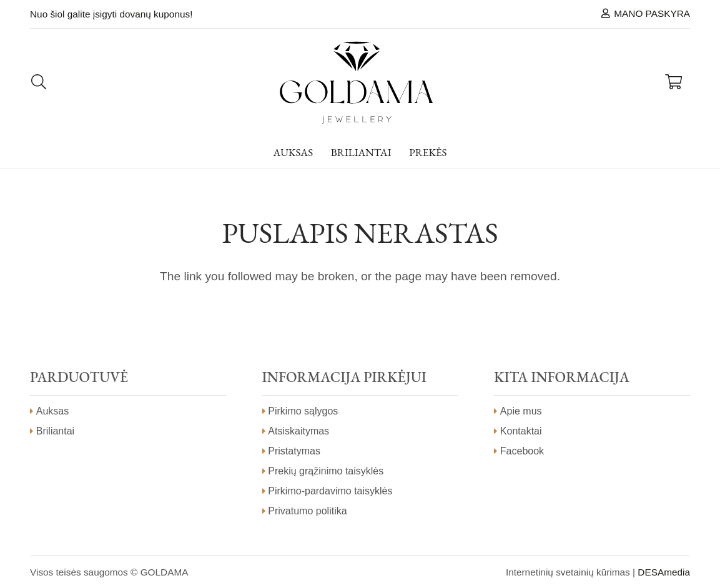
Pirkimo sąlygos (303, 411)
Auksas (52, 411)
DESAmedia (664, 572)
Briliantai (55, 431)
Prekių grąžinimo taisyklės (326, 471)
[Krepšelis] (673, 82)
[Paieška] (39, 82)
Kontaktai (521, 431)
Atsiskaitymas (298, 431)
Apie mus (521, 411)
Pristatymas (294, 451)
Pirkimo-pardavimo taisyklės (330, 491)
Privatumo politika (307, 511)
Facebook (522, 451)
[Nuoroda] (356, 82)
